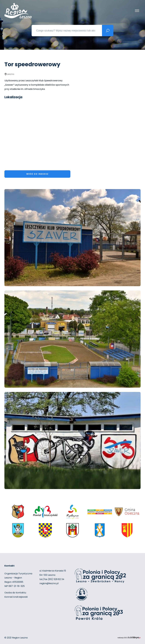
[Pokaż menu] (137, 11)
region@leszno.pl (49, 583)
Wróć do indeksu (37, 174)
